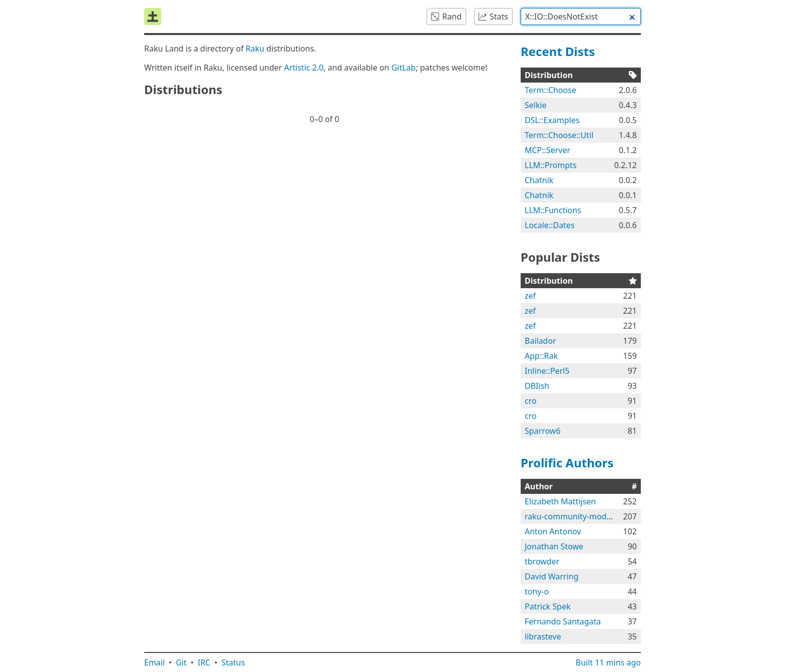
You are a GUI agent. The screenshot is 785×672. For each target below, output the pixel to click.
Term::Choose (550, 90)
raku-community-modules (573, 516)
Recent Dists (558, 51)
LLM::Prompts (551, 165)
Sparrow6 (543, 431)
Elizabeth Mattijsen (560, 501)
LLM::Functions (553, 210)
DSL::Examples (552, 120)
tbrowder (542, 561)
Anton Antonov (553, 531)
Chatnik (539, 180)
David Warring (552, 576)
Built (608, 662)
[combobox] (581, 17)
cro (531, 401)
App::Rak (541, 356)
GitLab (404, 68)
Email (154, 662)
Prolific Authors (567, 463)
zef (530, 296)
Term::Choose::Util (559, 135)
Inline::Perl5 (547, 371)
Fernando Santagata (563, 621)
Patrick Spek (548, 606)
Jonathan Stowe (554, 546)
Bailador (540, 341)
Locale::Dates (550, 225)
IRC (204, 662)
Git (181, 662)
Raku (255, 49)
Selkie (536, 105)
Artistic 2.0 (304, 68)
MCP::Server (547, 150)
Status (233, 662)
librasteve (543, 636)
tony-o (537, 591)
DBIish (537, 386)
